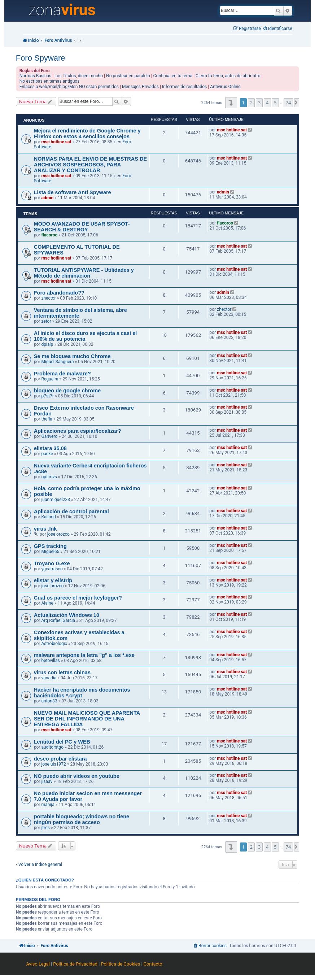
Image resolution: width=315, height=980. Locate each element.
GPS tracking (50, 546)
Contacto (153, 964)
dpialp (47, 344)
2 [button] (251, 103)
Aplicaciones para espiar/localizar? (78, 431)
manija (48, 805)
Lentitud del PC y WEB (62, 742)
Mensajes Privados (140, 87)
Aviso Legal (38, 964)
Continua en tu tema (173, 76)
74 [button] (288, 103)
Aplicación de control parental (71, 511)
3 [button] (259, 103)
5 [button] (275, 103)
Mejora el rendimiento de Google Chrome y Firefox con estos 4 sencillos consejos (87, 134)
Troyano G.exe (52, 563)
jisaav (47, 781)
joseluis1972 (53, 764)
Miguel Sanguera (57, 362)
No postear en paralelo (128, 76)
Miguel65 (50, 552)
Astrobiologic (54, 644)
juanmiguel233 (56, 500)
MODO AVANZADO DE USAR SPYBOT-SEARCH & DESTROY (82, 227)
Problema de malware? (62, 374)
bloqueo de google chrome (67, 391)
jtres (45, 828)
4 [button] (267, 103)
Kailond (48, 517)
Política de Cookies (120, 964)
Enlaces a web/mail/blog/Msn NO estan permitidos (69, 87)
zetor (46, 321)
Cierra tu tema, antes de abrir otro (228, 76)
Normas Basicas (36, 76)
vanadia (49, 678)
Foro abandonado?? (59, 293)
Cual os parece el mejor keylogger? (78, 598)
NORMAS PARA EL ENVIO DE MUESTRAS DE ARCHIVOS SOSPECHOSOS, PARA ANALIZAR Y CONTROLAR (90, 165)
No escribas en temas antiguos (50, 81)
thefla (47, 419)
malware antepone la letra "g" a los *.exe (84, 655)
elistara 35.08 (50, 448)
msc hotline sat (56, 142)
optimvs (49, 477)
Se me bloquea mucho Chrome (72, 356)
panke (47, 454)
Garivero (49, 436)
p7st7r (47, 396)
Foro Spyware (41, 58)
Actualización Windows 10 (67, 615)
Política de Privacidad (75, 964)
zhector (48, 298)
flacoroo (49, 235)
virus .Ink (45, 529)
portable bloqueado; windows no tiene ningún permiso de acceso (82, 819)
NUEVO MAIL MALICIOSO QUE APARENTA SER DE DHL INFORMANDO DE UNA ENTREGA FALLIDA (87, 719)
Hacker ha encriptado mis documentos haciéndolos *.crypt (82, 693)
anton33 (49, 701)
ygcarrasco (52, 569)
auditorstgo (52, 747)
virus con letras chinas (62, 672)
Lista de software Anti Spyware (73, 192)
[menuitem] (278, 29)
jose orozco (58, 534)
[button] (231, 103)
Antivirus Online (225, 87)
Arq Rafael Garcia (58, 620)
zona (62, 10)
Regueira (50, 379)
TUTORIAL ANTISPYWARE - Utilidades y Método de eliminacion (84, 273)
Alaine (47, 603)
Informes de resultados (184, 87)
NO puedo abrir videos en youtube (77, 776)
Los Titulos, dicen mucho (79, 76)
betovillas (50, 661)
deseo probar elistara (60, 759)
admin (47, 198)
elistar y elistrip (53, 580)
